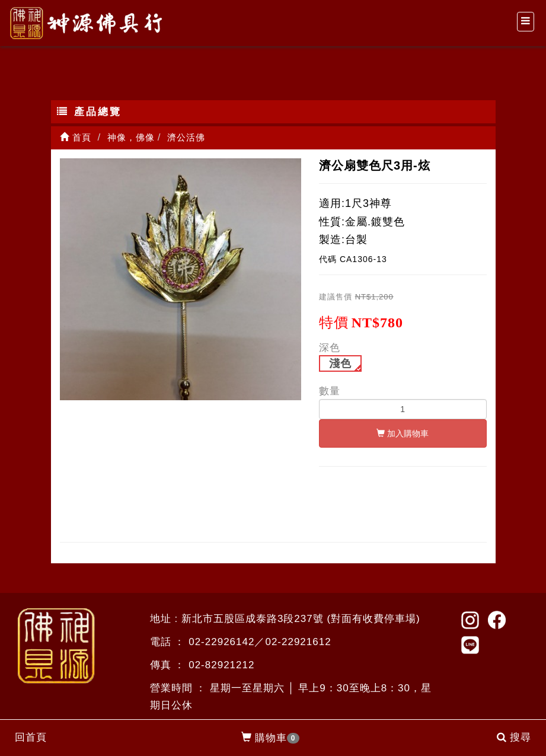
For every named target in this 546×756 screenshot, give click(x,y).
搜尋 (514, 737)
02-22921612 (298, 642)
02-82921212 (221, 665)
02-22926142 (221, 642)
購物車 (271, 738)
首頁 (76, 137)
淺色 (340, 363)
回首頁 (31, 737)
